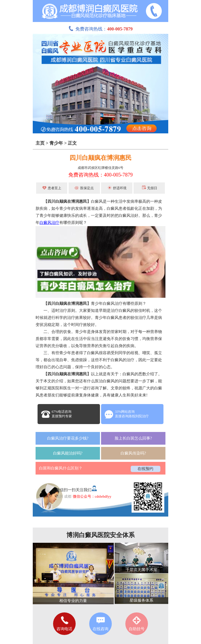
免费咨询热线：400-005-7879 (100, 175)
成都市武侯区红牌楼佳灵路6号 (100, 168)
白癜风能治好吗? (68, 453)
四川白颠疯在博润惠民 (100, 158)
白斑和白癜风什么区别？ (61, 468)
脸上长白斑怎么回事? (133, 438)
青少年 (56, 143)
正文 (72, 143)
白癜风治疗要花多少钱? (68, 438)
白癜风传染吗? (133, 453)
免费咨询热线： (100, 29)
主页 (40, 143)
